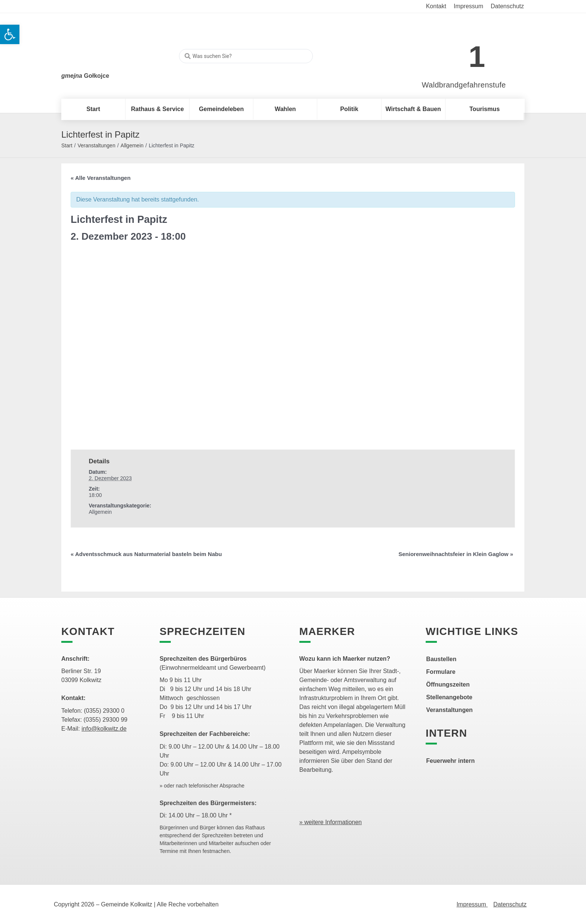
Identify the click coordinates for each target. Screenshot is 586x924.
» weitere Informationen (331, 822)
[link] (453, 53)
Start (67, 145)
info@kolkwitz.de (104, 729)
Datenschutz (510, 904)
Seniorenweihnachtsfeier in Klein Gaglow (456, 554)
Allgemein (132, 145)
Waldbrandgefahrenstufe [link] (464, 85)
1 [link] (477, 57)
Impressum (472, 904)
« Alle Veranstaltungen (101, 178)
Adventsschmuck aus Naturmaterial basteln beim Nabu (146, 554)
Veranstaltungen (96, 145)
